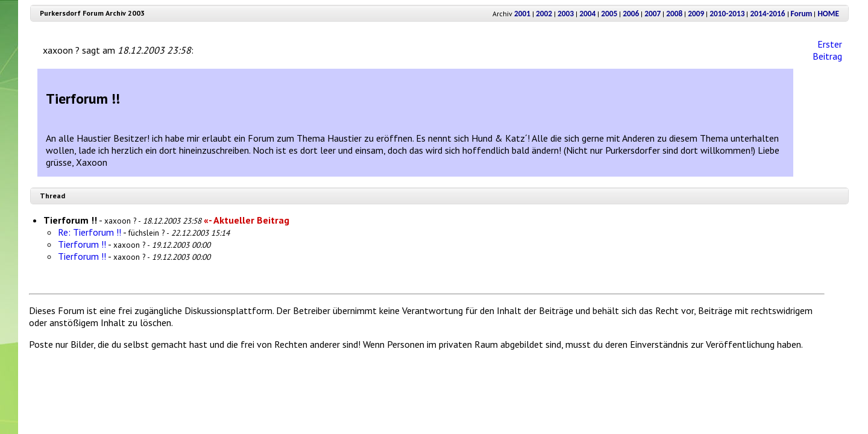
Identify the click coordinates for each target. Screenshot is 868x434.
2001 (522, 14)
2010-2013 (727, 14)
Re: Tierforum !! (90, 232)
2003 (566, 14)
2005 (609, 14)
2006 (631, 14)
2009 (696, 14)
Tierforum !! (82, 244)
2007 (653, 14)
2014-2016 (767, 14)
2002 (544, 14)
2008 (674, 14)
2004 (587, 14)
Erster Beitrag (827, 50)
